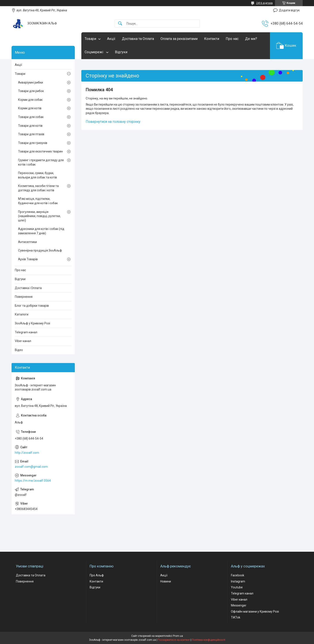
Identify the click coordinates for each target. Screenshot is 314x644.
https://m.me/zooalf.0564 (33, 481)
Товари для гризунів (33, 143)
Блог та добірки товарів (32, 306)
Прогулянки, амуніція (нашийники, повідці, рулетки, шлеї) (39, 216)
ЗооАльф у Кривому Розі (32, 323)
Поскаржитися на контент (174, 640)
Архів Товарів (28, 259)
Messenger (239, 605)
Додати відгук (289, 10)
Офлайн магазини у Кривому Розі (255, 611)
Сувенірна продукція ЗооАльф (40, 250)
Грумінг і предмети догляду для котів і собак (41, 162)
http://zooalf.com (27, 453)
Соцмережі (94, 52)
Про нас (232, 39)
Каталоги (22, 314)
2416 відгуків (265, 3)
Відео (19, 350)
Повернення (24, 297)
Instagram (238, 581)
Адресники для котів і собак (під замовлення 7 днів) (41, 231)
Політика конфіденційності (209, 640)
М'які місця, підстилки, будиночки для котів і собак (38, 201)
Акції (111, 39)
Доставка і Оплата (28, 288)
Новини (166, 581)
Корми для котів (30, 108)
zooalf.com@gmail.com (31, 467)
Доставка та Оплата (138, 39)
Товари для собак (31, 117)
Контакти (212, 39)
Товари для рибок (31, 91)
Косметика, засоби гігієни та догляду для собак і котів (38, 188)
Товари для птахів (31, 134)
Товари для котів (30, 126)
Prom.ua (178, 636)
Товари (90, 39)
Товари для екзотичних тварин (40, 151)
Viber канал (23, 341)
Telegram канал (26, 332)
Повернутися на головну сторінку (113, 122)
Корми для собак (30, 100)
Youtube (237, 587)
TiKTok (236, 617)
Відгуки (121, 52)
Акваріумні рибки (31, 82)
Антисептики (27, 242)
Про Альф (97, 575)
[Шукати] (120, 24)
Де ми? (251, 39)
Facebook (238, 575)
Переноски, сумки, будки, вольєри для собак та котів (38, 175)
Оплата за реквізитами (179, 39)
